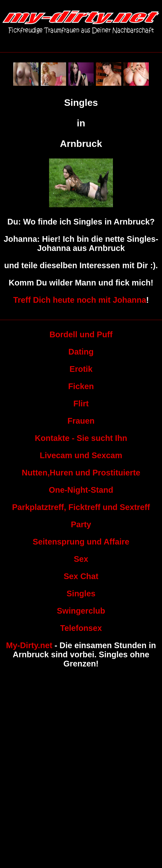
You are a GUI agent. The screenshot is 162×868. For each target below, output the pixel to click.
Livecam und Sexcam (81, 455)
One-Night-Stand (81, 490)
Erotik (81, 369)
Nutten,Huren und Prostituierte (81, 473)
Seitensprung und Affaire (81, 542)
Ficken (81, 386)
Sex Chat (81, 576)
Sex (81, 559)
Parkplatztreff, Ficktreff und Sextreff (81, 507)
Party (81, 524)
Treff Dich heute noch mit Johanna (80, 300)
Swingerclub (81, 611)
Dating (81, 352)
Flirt (81, 404)
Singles (81, 593)
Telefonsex (81, 628)
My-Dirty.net (29, 645)
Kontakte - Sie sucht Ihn (81, 438)
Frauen (81, 421)
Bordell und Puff (81, 334)
